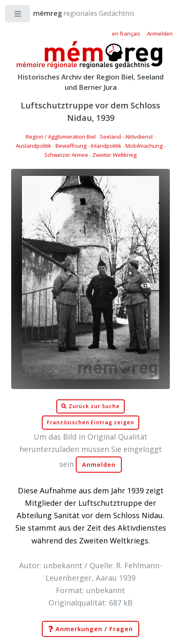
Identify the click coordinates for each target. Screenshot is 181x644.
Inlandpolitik (106, 146)
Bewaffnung (71, 146)
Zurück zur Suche (90, 406)
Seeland (110, 137)
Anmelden (99, 465)
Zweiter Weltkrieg (115, 155)
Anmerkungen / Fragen (90, 629)
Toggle (18, 16)
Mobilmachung (144, 146)
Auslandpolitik (34, 146)
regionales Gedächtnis (76, 13)
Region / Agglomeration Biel (61, 137)
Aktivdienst (139, 137)
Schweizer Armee (66, 155)
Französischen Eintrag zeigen (90, 422)
